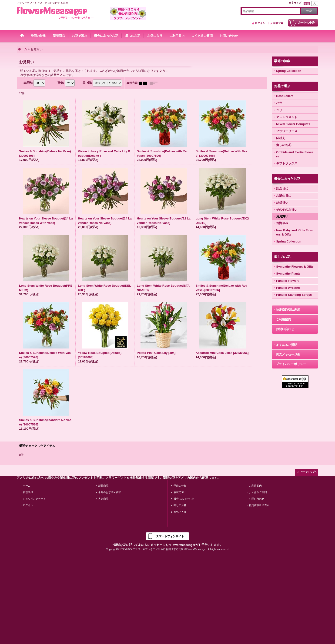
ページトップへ (309, 472)
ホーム (27, 486)
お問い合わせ (285, 329)
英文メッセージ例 (288, 354)
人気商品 (103, 499)
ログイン (260, 23)
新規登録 (278, 23)
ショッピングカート (34, 499)
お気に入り (180, 512)
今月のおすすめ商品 (110, 492)
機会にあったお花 (184, 499)
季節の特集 (180, 486)
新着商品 (103, 486)
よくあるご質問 (286, 345)
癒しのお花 (180, 505)
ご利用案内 (283, 319)
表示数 (28, 83)
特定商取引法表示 (288, 310)
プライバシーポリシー (291, 364)
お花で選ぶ (180, 492)
